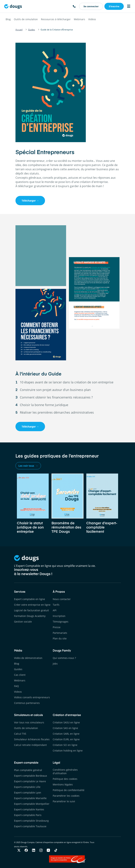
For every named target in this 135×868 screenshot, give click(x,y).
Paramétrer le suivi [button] (64, 801)
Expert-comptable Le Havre (30, 781)
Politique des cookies (65, 779)
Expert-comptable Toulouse (30, 826)
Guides (18, 669)
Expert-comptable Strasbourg (31, 821)
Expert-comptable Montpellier (32, 804)
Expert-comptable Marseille (30, 798)
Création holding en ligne (68, 751)
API (55, 610)
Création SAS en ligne (65, 728)
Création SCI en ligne (65, 745)
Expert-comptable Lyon (28, 793)
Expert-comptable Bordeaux (30, 776)
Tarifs (56, 605)
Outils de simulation (26, 19)
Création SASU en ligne (66, 722)
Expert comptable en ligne (30, 599)
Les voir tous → (28, 466)
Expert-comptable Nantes (29, 809)
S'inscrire (114, 6)
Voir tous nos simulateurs (29, 722)
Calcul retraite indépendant (30, 745)
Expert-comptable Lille (27, 787)
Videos (18, 692)
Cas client (20, 675)
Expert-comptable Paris (28, 815)
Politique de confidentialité (69, 790)
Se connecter (91, 6)
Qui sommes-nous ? (64, 658)
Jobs (55, 664)
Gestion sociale (23, 622)
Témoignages (61, 622)
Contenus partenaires (27, 703)
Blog (8, 19)
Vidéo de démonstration (28, 658)
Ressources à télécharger (56, 19)
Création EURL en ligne (66, 739)
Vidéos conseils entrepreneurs (32, 697)
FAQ (16, 686)
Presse (57, 627)
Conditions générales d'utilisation (65, 771)
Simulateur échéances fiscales (32, 739)
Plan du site (60, 638)
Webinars (79, 19)
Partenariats (60, 633)
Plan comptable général (28, 770)
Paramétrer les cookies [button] (66, 796)
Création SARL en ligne (66, 734)
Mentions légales (63, 784)
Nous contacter (62, 599)
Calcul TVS (20, 734)
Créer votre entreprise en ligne (32, 605)
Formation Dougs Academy (30, 616)
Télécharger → (30, 201)
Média (18, 651)
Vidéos (92, 19)
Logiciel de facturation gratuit (31, 610)
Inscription (59, 616)
